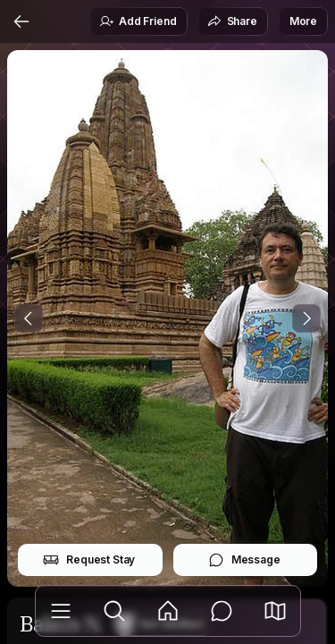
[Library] (61, 611)
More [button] (303, 21)
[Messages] (222, 611)
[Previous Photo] (29, 318)
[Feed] (168, 611)
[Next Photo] (306, 318)
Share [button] (232, 21)
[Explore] (114, 611)
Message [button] (244, 560)
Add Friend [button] (138, 21)
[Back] (21, 21)
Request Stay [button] (89, 560)
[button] (275, 611)
